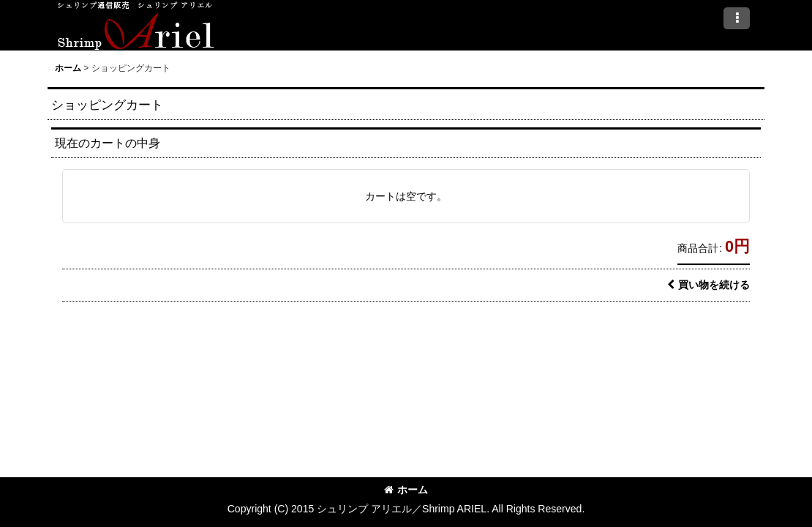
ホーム (406, 490)
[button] (737, 18)
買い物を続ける (708, 285)
